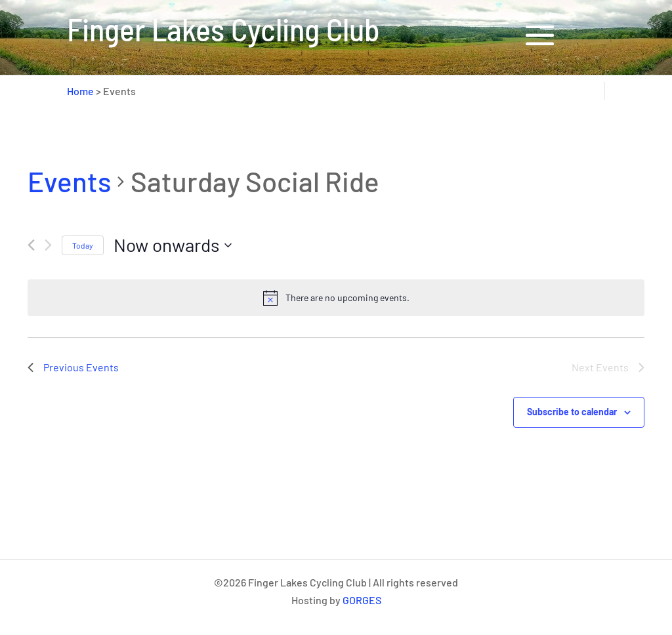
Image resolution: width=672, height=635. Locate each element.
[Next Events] (48, 245)
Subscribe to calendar (572, 412)
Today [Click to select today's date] (83, 245)
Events (69, 181)
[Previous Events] (31, 245)
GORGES (362, 600)
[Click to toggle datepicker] (173, 245)
